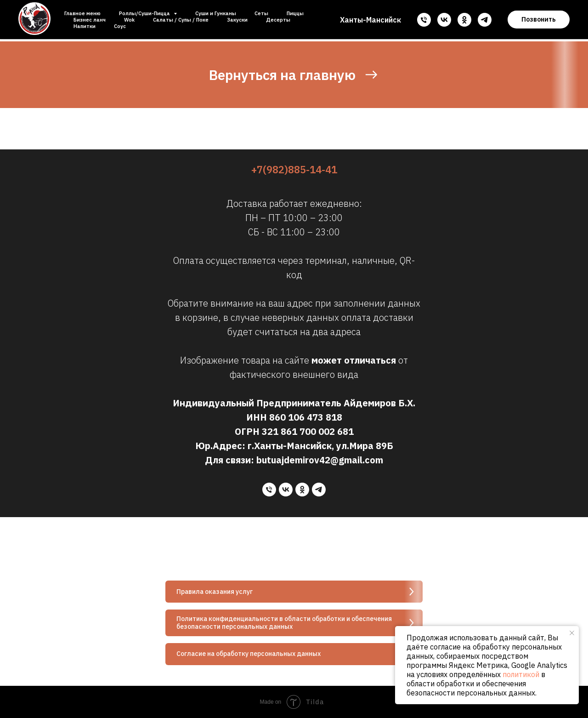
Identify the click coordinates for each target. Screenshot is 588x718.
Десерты (278, 20)
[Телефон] (424, 20)
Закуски (237, 20)
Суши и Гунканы (216, 13)
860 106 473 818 (306, 417)
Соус (120, 26)
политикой (521, 674)
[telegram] (485, 20)
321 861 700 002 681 (308, 431)
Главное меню (82, 13)
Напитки (85, 26)
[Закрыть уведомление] (572, 633)
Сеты (261, 13)
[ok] (464, 20)
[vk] (444, 20)
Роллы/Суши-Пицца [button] (145, 13)
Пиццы (295, 13)
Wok (129, 20)
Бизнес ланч (90, 20)
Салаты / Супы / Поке (181, 20)
